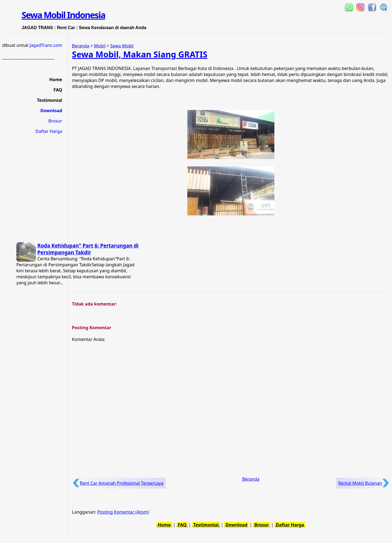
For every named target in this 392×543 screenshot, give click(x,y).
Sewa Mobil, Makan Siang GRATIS (140, 54)
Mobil (100, 46)
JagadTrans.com (46, 45)
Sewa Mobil (122, 46)
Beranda (80, 46)
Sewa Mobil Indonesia (63, 15)
